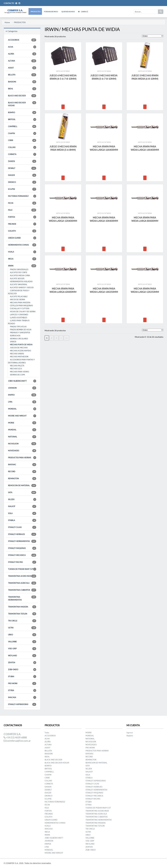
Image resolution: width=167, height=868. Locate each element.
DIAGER (22, 175)
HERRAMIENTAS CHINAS (22, 245)
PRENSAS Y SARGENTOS (20, 333)
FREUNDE (22, 224)
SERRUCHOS (15, 336)
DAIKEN (22, 161)
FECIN (22, 203)
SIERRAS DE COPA (17, 375)
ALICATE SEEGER (17, 278)
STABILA (22, 520)
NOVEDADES (22, 451)
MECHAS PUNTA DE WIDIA (21, 345)
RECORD (22, 472)
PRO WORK (22, 683)
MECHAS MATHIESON (19, 357)
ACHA (22, 47)
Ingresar (130, 733)
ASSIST (22, 68)
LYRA (22, 402)
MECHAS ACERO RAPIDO (20, 351)
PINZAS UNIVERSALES (19, 269)
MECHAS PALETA (17, 366)
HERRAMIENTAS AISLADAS (21, 281)
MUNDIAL (22, 430)
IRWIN (22, 266)
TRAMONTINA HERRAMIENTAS (22, 598)
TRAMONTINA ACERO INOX (22, 576)
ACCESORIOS (22, 40)
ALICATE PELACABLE (19, 296)
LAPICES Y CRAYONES (19, 315)
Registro (130, 736)
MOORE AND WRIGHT (22, 416)
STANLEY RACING (22, 562)
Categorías (12, 31)
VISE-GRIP (22, 649)
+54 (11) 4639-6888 (15, 737)
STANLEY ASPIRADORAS (22, 704)
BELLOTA (22, 75)
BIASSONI (22, 82)
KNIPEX (22, 395)
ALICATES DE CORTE (19, 272)
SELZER (22, 499)
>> (66, 338)
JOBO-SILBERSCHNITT (22, 381)
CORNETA (22, 154)
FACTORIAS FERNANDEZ (22, 196)
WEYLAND (22, 656)
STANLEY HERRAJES (22, 534)
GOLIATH (22, 231)
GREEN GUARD (22, 238)
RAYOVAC (22, 465)
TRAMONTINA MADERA (22, 607)
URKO (22, 635)
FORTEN (22, 217)
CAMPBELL (22, 126)
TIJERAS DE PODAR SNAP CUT (22, 569)
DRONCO (22, 182)
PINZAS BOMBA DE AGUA (21, 330)
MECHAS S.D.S (16, 369)
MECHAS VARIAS (17, 354)
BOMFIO (22, 113)
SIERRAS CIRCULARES (19, 339)
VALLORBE (22, 642)
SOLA (22, 513)
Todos (47, 733)
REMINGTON (22, 479)
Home (7, 22)
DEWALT (22, 168)
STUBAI (22, 677)
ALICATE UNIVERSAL (19, 284)
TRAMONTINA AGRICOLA (22, 583)
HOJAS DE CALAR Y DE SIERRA (23, 312)
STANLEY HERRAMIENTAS (22, 541)
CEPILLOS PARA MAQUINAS (21, 306)
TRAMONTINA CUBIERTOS (22, 590)
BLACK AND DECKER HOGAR (22, 104)
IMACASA (22, 697)
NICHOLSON (22, 444)
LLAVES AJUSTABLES (19, 318)
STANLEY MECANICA (22, 555)
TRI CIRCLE (22, 621)
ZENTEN (22, 663)
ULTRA (22, 628)
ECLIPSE (22, 189)
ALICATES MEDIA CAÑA (20, 275)
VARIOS (13, 342)
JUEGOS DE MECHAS (19, 348)
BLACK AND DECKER (22, 96)
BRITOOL (22, 119)
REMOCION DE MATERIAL (22, 486)
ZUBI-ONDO (22, 670)
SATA (22, 492)
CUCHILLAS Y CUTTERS (20, 309)
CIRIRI (22, 140)
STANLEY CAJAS (22, 527)
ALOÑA (22, 54)
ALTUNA (22, 61)
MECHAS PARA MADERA (20, 302)
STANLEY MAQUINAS (22, 548)
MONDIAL (22, 409)
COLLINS (22, 147)
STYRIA (22, 690)
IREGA (22, 259)
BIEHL (22, 89)
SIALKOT (22, 506)
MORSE (22, 423)
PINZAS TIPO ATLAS (18, 327)
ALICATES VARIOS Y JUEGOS (22, 287)
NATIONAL (22, 437)
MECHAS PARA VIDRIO (19, 372)
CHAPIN (22, 133)
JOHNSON (22, 388)
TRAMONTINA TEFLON (22, 614)
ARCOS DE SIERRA (18, 299)
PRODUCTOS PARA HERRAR (22, 458)
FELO (22, 210)
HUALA (22, 252)
